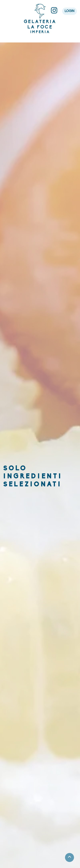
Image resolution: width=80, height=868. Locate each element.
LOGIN (69, 11)
